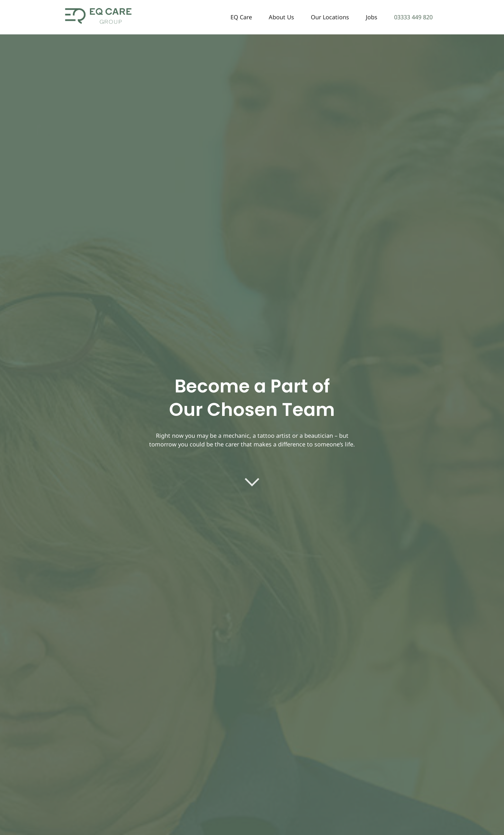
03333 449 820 (413, 17)
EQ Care (241, 17)
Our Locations (330, 17)
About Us (281, 17)
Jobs (372, 17)
